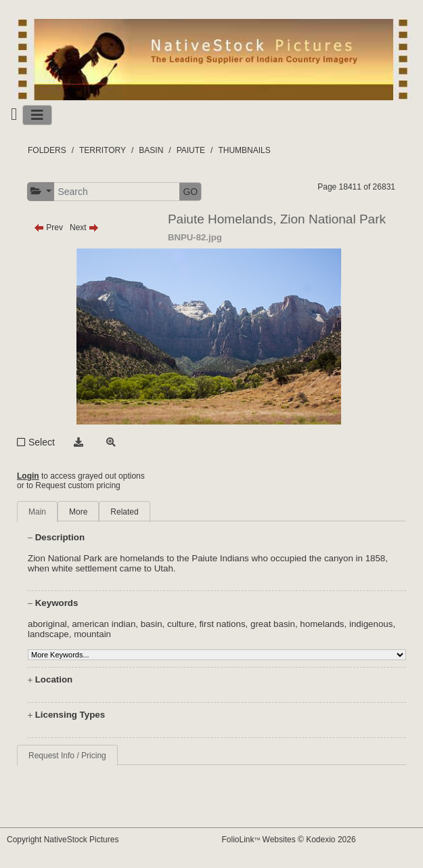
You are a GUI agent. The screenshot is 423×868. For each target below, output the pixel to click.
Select (42, 442)
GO (190, 192)
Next (84, 227)
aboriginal (47, 624)
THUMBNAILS (244, 150)
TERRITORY (103, 150)
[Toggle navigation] (37, 115)
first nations (222, 624)
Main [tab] (37, 512)
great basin (273, 624)
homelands (322, 624)
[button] (41, 191)
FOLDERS (47, 150)
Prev (48, 227)
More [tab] (78, 512)
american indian (104, 624)
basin (152, 624)
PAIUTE (191, 150)
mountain (92, 634)
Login (28, 476)
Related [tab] (124, 512)
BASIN (151, 150)
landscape (48, 634)
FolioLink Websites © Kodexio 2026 (289, 840)
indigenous (371, 624)
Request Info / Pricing (67, 756)
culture (181, 624)
